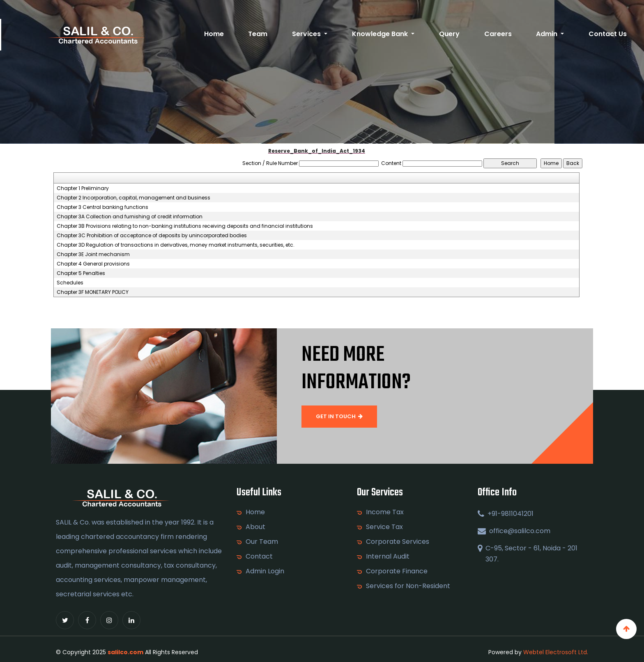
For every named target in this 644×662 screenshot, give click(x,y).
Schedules (70, 283)
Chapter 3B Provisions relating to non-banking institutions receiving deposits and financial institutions (185, 226)
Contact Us (608, 34)
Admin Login (265, 571)
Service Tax (384, 527)
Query (449, 34)
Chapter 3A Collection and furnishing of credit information (130, 217)
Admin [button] (547, 34)
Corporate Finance (397, 571)
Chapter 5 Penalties (81, 273)
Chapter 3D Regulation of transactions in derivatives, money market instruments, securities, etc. (176, 245)
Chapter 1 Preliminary (83, 188)
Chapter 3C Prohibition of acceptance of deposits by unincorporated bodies (152, 236)
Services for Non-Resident (408, 586)
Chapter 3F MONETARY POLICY (93, 292)
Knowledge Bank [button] (381, 34)
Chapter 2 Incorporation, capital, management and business (133, 198)
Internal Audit (388, 557)
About (255, 527)
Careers (498, 34)
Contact (259, 557)
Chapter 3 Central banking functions (102, 207)
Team (258, 34)
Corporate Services (398, 542)
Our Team (262, 542)
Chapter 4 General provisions (93, 264)
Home (214, 34)
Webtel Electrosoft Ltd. (556, 652)
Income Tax (385, 512)
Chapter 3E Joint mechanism (93, 254)
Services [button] (307, 34)
